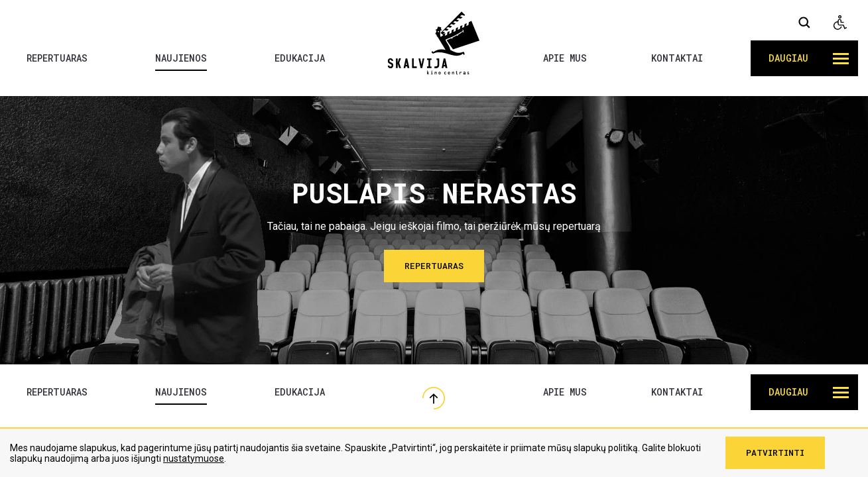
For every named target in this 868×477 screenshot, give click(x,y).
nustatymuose (194, 458)
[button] (804, 58)
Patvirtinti (775, 452)
